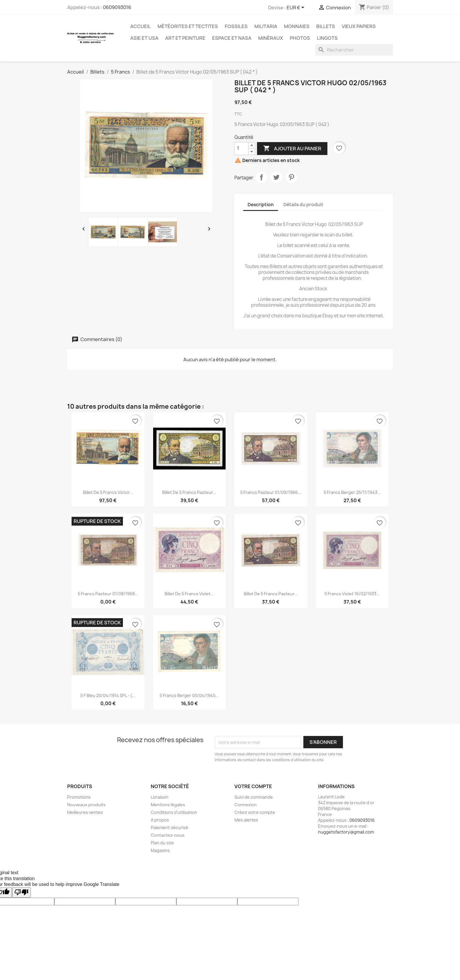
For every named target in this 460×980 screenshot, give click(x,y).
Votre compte (253, 786)
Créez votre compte (255, 812)
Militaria (266, 26)
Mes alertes (246, 820)
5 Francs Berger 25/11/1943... (352, 492)
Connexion (246, 805)
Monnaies (297, 26)
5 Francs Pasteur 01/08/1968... (108, 594)
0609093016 (117, 7)
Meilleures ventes (85, 812)
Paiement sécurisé (170, 828)
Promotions (79, 797)
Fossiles (236, 26)
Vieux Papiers (359, 26)
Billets (326, 26)
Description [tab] (261, 205)
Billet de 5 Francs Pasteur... (189, 492)
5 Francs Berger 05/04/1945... (189, 695)
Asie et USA (144, 38)
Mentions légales (168, 805)
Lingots (327, 38)
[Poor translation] (21, 893)
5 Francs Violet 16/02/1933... (352, 594)
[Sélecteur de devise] (296, 8)
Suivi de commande (254, 797)
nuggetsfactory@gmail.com (346, 832)
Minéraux (271, 38)
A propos (160, 820)
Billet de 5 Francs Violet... (189, 594)
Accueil (141, 26)
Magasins (160, 850)
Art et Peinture (185, 38)
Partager (261, 177)
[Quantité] (241, 149)
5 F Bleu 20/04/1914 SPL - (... (108, 695)
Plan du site (162, 843)
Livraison (160, 797)
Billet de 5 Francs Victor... (108, 492)
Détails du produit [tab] (303, 205)
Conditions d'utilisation (174, 812)
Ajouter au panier (292, 149)
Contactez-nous (168, 835)
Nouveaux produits (86, 805)
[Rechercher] (354, 50)
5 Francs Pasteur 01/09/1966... (271, 492)
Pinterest (291, 177)
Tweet (276, 177)
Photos (300, 38)
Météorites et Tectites (188, 26)
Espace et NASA (232, 38)
